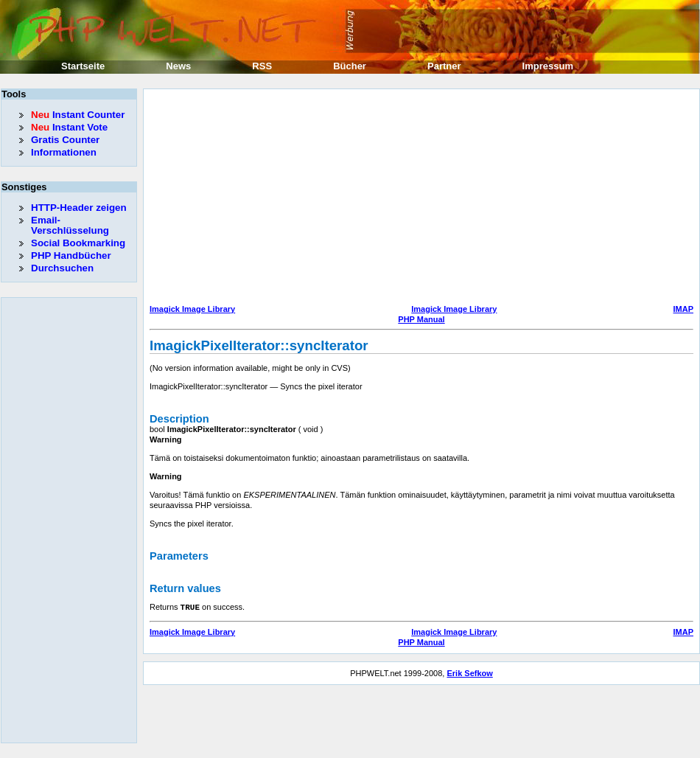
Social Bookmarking (78, 243)
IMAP (684, 309)
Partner (444, 66)
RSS (262, 66)
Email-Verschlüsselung (70, 225)
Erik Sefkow (469, 672)
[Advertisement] (386, 198)
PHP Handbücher (71, 255)
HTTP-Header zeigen (79, 208)
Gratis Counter (65, 140)
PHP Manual (421, 319)
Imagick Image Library (192, 309)
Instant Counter (78, 115)
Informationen (64, 152)
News (178, 66)
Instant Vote (69, 127)
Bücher (350, 66)
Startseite (83, 66)
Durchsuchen (62, 268)
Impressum (548, 66)
